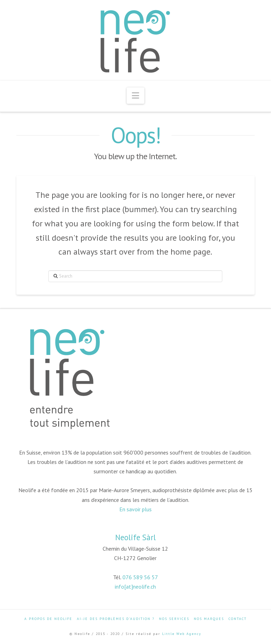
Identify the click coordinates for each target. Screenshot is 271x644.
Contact (238, 619)
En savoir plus (135, 509)
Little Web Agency (182, 634)
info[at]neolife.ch (135, 587)
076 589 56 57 (140, 577)
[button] (135, 96)
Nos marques (209, 619)
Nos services (174, 619)
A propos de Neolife (48, 619)
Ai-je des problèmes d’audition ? (116, 619)
